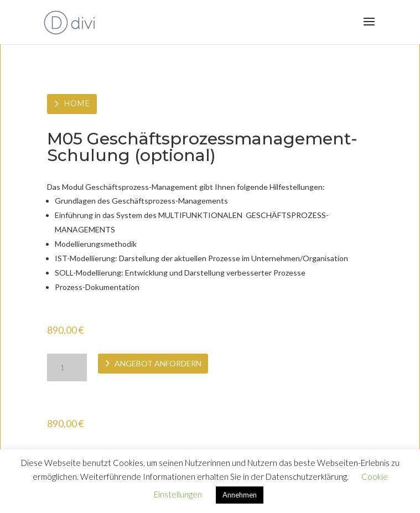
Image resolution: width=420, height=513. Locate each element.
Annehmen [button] (240, 495)
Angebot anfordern (158, 363)
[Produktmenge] (67, 367)
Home (77, 103)
